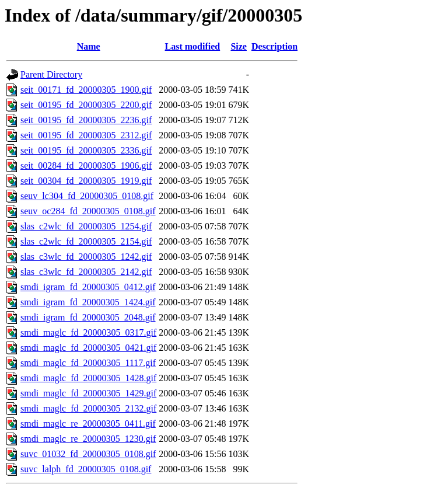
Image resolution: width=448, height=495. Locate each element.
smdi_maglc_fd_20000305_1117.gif (88, 363)
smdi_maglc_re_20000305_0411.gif (88, 423)
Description (274, 46)
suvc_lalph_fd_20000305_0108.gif (86, 469)
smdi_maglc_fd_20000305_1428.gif (88, 378)
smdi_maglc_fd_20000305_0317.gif (88, 332)
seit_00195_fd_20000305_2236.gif (86, 120)
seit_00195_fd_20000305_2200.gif (86, 105)
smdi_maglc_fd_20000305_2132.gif (88, 408)
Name (89, 46)
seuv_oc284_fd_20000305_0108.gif (88, 211)
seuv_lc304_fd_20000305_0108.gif (87, 196)
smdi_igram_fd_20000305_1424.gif (88, 302)
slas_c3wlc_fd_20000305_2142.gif (86, 272)
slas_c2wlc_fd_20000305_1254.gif (86, 226)
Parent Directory (51, 74)
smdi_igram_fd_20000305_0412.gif (88, 287)
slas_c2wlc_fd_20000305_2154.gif (86, 241)
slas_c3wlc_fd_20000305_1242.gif (86, 257)
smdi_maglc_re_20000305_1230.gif (88, 439)
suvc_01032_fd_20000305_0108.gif (88, 454)
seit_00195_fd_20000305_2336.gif (86, 150)
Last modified (193, 46)
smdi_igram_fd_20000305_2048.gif (88, 317)
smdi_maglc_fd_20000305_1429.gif (88, 393)
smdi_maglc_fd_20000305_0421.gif (88, 348)
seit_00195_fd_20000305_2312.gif (86, 135)
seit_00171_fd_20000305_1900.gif (86, 90)
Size (239, 46)
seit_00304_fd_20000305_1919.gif (86, 181)
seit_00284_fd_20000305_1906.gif (86, 165)
